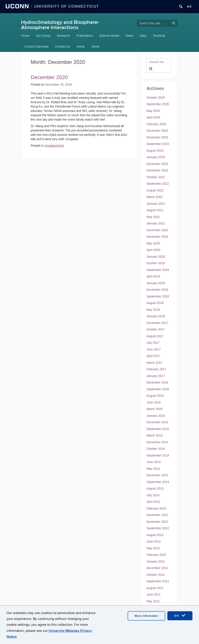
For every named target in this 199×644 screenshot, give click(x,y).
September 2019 (158, 270)
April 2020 (153, 250)
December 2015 (157, 422)
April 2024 (153, 117)
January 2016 (156, 416)
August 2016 (155, 396)
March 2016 (155, 409)
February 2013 (156, 508)
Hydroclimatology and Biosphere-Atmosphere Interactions (60, 25)
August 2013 (155, 488)
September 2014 (158, 455)
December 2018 (157, 290)
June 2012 (154, 541)
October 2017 (156, 329)
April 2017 (153, 356)
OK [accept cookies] (180, 616)
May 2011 (153, 601)
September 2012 (158, 528)
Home (25, 36)
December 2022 (157, 164)
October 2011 (156, 575)
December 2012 (157, 515)
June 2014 (154, 462)
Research (63, 36)
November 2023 (157, 137)
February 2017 (156, 369)
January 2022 (156, 204)
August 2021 (155, 210)
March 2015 (155, 435)
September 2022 (158, 184)
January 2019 (156, 283)
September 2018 (158, 296)
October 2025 (156, 98)
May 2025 (153, 111)
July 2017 (153, 343)
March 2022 (155, 197)
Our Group (43, 36)
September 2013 (158, 482)
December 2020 (157, 230)
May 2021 (153, 217)
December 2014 (157, 442)
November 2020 (157, 237)
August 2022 (155, 190)
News (129, 36)
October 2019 (156, 263)
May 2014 (153, 469)
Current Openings (37, 46)
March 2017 (155, 363)
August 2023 (155, 151)
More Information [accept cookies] (146, 616)
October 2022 (156, 177)
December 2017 (157, 323)
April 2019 (153, 276)
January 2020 (156, 257)
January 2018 (156, 316)
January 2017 (156, 376)
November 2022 (157, 170)
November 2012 (157, 522)
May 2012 (153, 548)
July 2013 (153, 495)
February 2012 (156, 555)
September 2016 (158, 389)
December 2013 (157, 475)
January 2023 (156, 157)
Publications (85, 36)
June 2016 (154, 402)
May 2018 (153, 310)
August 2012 (155, 535)
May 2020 (153, 243)
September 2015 (158, 429)
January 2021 (156, 223)
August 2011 (155, 588)
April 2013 (153, 502)
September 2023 (158, 144)
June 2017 (154, 349)
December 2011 (157, 568)
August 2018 (155, 303)
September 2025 (158, 104)
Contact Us (63, 46)
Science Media (109, 36)
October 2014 (156, 449)
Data (143, 36)
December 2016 (157, 382)
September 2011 (158, 581)
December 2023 (157, 131)
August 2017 (155, 336)
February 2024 (156, 124)
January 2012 (156, 561)
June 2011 (154, 594)
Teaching (159, 36)
